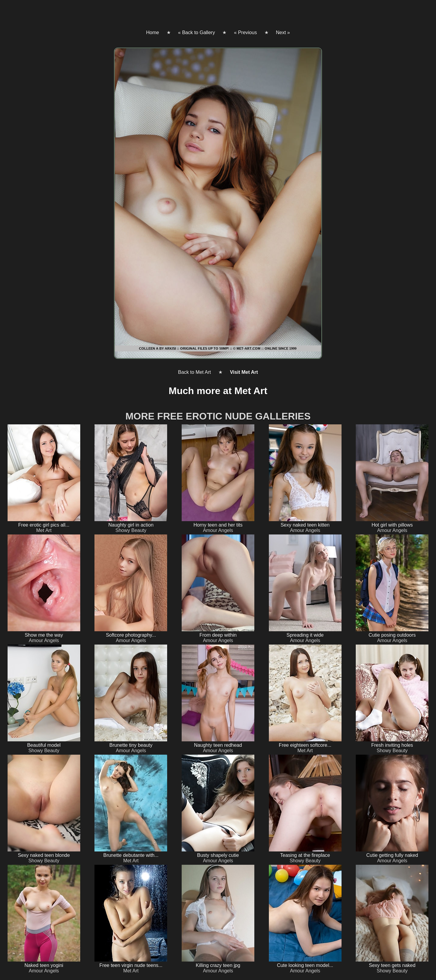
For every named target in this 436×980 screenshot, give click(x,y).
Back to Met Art (194, 372)
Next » (283, 33)
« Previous (246, 33)
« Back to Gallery (197, 33)
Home (152, 33)
